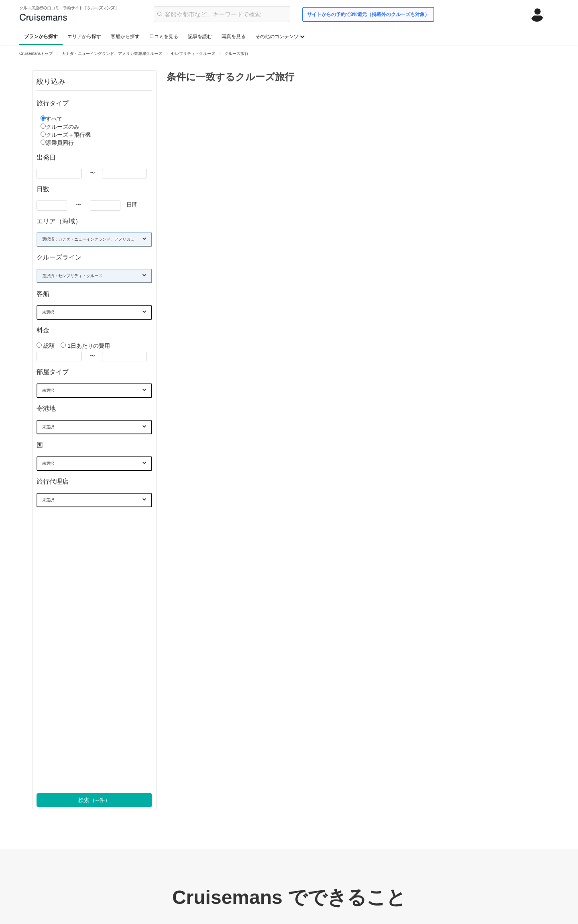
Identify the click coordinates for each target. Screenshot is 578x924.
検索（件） (94, 800)
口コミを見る (164, 36)
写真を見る (234, 36)
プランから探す (41, 36)
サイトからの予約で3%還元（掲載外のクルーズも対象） (368, 14)
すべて (54, 119)
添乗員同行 (60, 143)
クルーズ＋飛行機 (68, 135)
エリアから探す (84, 36)
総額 (46, 346)
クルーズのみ (63, 127)
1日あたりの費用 (85, 346)
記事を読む (200, 36)
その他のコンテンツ (280, 36)
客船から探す (125, 36)
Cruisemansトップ (36, 54)
